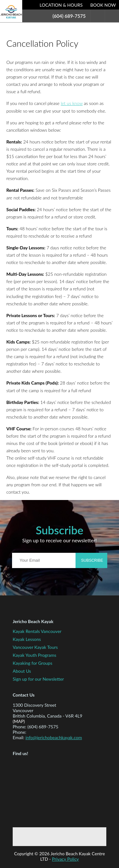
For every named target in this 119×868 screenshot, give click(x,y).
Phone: (20, 727)
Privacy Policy (65, 859)
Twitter (61, 837)
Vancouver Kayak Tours (35, 647)
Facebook (41, 837)
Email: (19, 737)
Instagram (82, 837)
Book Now (103, 5)
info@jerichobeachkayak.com (54, 737)
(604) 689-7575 (69, 16)
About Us (22, 671)
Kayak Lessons (27, 639)
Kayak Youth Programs (34, 655)
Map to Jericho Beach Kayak (43, 791)
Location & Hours (61, 5)
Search (98, 16)
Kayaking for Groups (33, 663)
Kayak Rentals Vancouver (37, 631)
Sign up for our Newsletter (38, 679)
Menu (112, 16)
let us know (72, 103)
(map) (19, 721)
